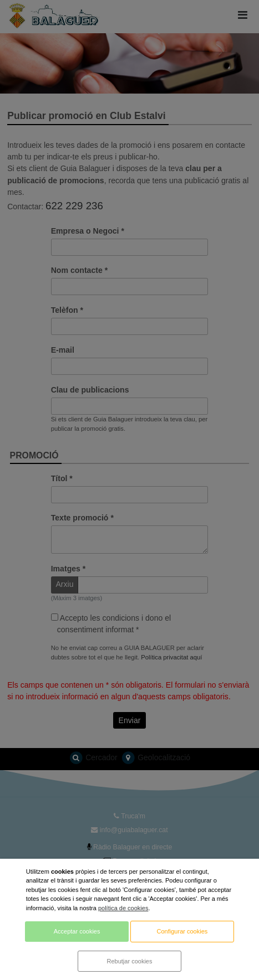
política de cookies (123, 908)
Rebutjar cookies (130, 961)
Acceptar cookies (77, 931)
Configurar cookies (182, 931)
